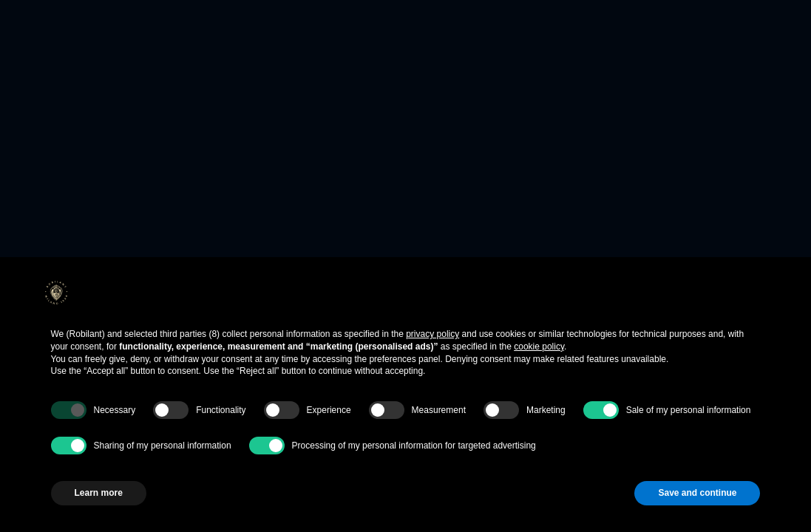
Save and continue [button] (697, 493)
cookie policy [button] (539, 347)
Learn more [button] (99, 493)
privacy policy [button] (432, 334)
